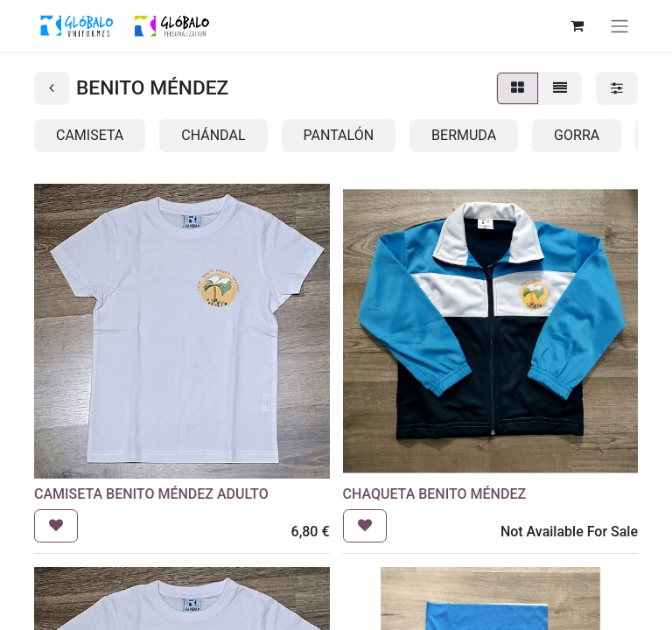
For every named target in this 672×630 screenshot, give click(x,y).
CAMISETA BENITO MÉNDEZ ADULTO (151, 494)
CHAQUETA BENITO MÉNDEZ (435, 494)
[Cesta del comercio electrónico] (577, 25)
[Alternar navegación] (619, 26)
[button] (56, 526)
